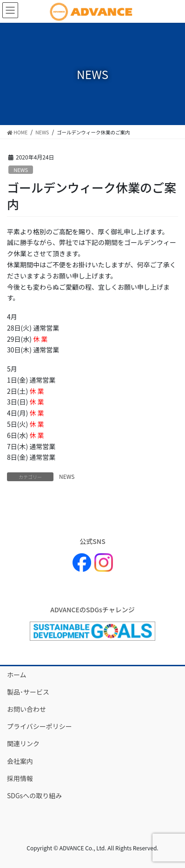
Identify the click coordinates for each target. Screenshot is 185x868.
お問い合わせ (26, 709)
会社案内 (20, 761)
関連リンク (23, 743)
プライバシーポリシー (40, 726)
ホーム (17, 675)
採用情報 (20, 778)
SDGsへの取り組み (34, 795)
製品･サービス (28, 692)
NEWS (21, 170)
